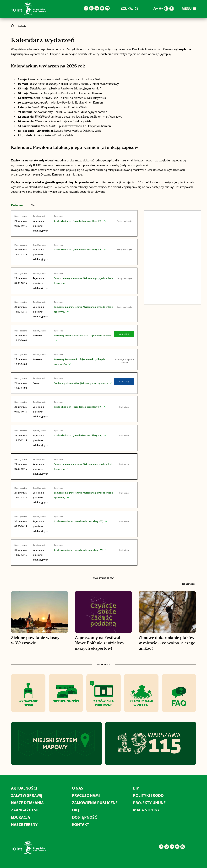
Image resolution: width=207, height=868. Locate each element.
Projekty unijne (149, 803)
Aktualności (24, 788)
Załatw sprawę (27, 795)
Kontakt (81, 824)
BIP (136, 788)
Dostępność (84, 817)
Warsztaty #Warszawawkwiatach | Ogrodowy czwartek (82, 335)
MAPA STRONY (146, 810)
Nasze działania (27, 803)
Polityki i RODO (148, 795)
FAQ (76, 810)
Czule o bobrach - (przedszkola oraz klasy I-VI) (78, 221)
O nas (78, 788)
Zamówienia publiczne (95, 803)
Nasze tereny (24, 824)
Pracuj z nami (86, 795)
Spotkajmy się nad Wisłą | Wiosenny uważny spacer (81, 383)
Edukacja (21, 817)
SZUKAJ (129, 9)
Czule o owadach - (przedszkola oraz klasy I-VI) (79, 521)
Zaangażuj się (25, 810)
